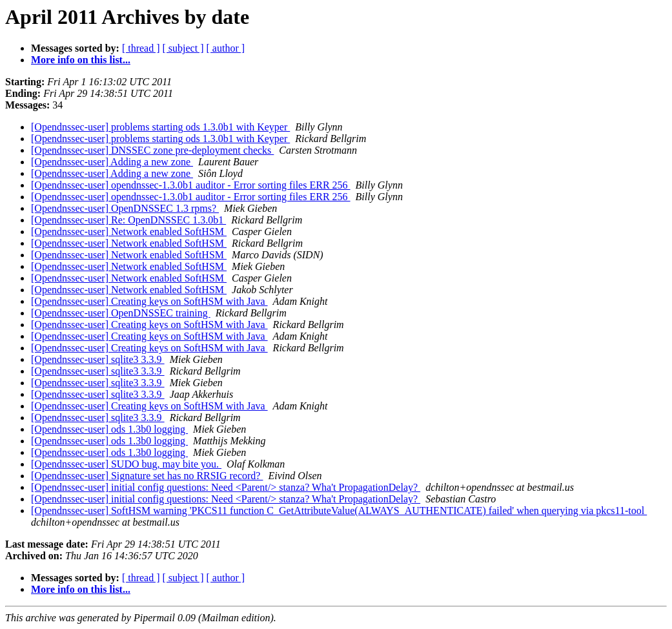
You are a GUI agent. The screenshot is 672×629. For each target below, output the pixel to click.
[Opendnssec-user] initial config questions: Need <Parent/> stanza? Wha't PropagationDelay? (226, 487)
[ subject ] (183, 48)
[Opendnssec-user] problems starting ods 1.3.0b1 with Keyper (160, 127)
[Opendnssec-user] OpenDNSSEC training (121, 313)
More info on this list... (81, 60)
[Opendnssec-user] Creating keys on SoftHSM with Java (149, 301)
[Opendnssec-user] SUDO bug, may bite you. (126, 464)
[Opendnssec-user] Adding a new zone (112, 162)
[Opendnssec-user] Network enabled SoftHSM (129, 232)
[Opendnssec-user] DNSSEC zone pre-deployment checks (152, 150)
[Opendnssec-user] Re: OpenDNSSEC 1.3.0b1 (128, 220)
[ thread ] (141, 48)
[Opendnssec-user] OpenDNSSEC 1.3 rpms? (125, 208)
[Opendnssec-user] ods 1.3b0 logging (109, 429)
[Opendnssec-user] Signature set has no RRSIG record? (147, 476)
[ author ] (226, 48)
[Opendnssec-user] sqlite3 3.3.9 (98, 359)
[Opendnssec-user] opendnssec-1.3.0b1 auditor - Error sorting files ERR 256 (191, 185)
